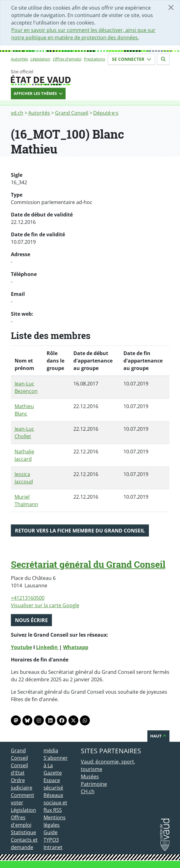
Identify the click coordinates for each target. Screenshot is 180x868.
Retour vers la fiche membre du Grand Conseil (80, 531)
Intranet (53, 847)
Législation (40, 59)
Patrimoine (94, 784)
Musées (90, 777)
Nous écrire (31, 620)
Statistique (23, 832)
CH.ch (88, 791)
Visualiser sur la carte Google (45, 605)
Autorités (19, 59)
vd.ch (17, 113)
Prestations (95, 59)
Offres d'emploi (67, 59)
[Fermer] (171, 7)
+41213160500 (28, 598)
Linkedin (48, 647)
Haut (158, 736)
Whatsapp (76, 647)
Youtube (21, 647)
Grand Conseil (72, 113)
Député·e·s (106, 113)
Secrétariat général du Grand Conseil (88, 564)
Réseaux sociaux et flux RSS (55, 803)
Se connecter (132, 59)
